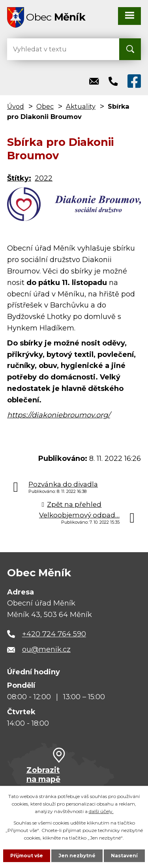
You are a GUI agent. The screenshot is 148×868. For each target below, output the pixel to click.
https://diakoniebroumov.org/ (59, 415)
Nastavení (124, 856)
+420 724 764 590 (54, 634)
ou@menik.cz (46, 649)
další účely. (101, 811)
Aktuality (81, 106)
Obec (45, 106)
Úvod (16, 106)
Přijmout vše (27, 856)
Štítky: (19, 178)
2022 (44, 178)
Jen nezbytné (77, 856)
